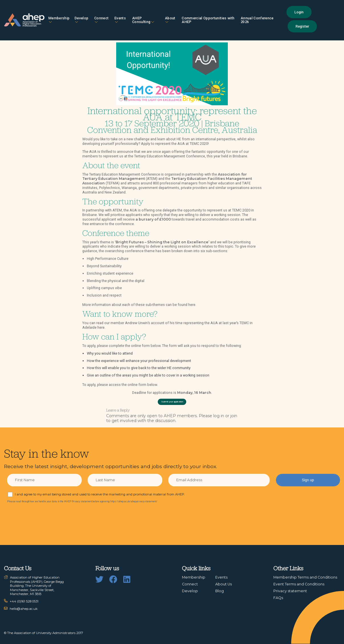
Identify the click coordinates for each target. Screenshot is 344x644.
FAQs (278, 598)
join (234, 416)
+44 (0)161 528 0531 (24, 601)
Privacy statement (290, 591)
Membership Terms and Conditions (305, 577)
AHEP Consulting (143, 20)
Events (120, 20)
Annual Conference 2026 (257, 20)
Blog (220, 591)
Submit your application (172, 402)
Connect (101, 20)
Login (299, 12)
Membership (59, 20)
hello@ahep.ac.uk (24, 609)
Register (302, 26)
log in (219, 416)
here (192, 305)
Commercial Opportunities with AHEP (208, 20)
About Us (224, 584)
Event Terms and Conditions (299, 584)
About (170, 20)
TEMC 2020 (199, 144)
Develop (81, 20)
